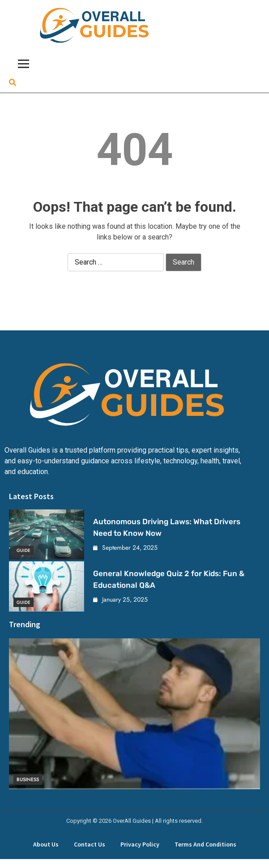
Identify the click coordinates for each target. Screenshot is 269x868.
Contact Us (90, 844)
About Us (46, 844)
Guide (23, 550)
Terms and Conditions (205, 844)
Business (28, 779)
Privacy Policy (140, 844)
